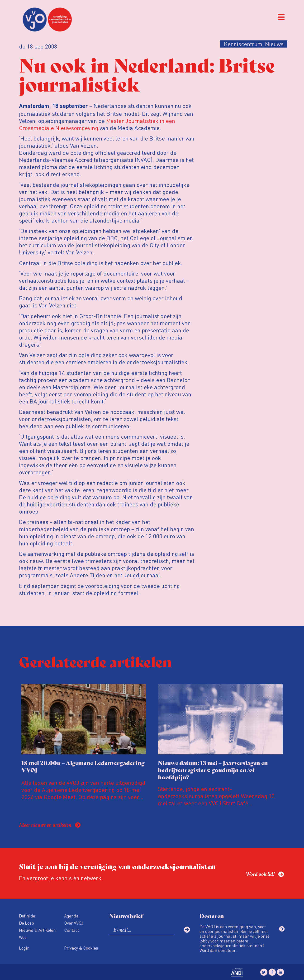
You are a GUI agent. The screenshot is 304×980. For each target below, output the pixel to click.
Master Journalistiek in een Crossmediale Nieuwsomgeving (97, 124)
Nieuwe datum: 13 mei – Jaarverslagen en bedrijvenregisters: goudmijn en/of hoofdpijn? (213, 770)
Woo (23, 937)
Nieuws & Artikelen (37, 930)
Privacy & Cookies (81, 948)
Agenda (71, 916)
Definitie (27, 916)
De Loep (26, 923)
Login (24, 948)
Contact (71, 930)
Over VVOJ (74, 923)
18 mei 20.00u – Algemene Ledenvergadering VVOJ (83, 766)
